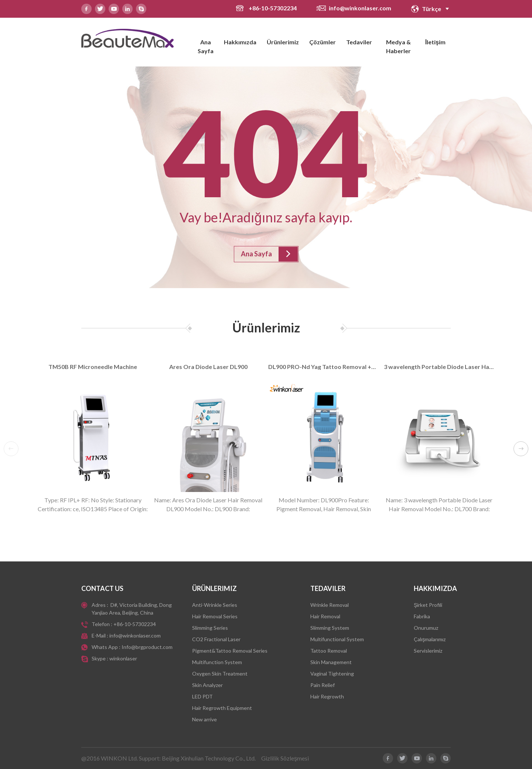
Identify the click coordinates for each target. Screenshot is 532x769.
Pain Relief (323, 685)
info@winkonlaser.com (360, 8)
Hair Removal (325, 616)
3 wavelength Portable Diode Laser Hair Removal (439, 367)
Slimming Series (210, 628)
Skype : (100, 658)
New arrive (204, 719)
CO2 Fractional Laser (216, 639)
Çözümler (323, 42)
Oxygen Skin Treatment (220, 674)
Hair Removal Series (215, 616)
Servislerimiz (428, 651)
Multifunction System (217, 662)
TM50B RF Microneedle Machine (93, 367)
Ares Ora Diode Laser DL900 (208, 367)
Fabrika (422, 616)
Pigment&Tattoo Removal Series (230, 651)
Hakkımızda (240, 42)
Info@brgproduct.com (147, 647)
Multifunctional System (337, 639)
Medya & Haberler (398, 46)
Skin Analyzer (207, 685)
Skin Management (331, 662)
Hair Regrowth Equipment (222, 708)
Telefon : (103, 624)
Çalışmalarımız (430, 639)
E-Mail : (100, 635)
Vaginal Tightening (332, 674)
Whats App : (107, 647)
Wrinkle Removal (330, 605)
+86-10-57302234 (273, 8)
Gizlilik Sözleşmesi (285, 758)
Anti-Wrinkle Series (215, 605)
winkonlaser (123, 658)
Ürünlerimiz (283, 42)
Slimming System (330, 628)
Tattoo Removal (329, 651)
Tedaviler (359, 42)
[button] (521, 449)
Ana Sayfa (206, 46)
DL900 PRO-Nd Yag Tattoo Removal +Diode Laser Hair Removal (324, 367)
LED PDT (202, 696)
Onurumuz (426, 628)
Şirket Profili (428, 605)
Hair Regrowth (327, 696)
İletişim (435, 42)
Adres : (100, 605)
